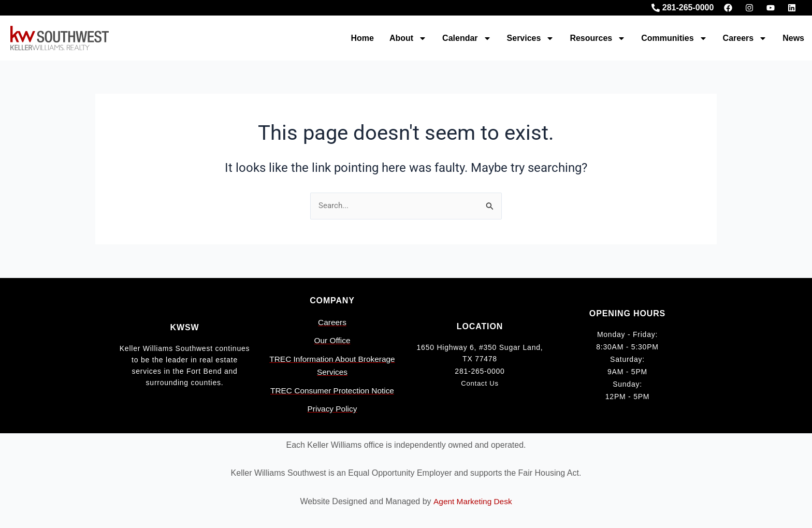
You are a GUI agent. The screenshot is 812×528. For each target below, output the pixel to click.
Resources (598, 38)
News (793, 38)
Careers (745, 38)
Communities (674, 38)
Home (362, 38)
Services (531, 38)
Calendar (467, 38)
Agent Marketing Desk (473, 501)
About (408, 38)
